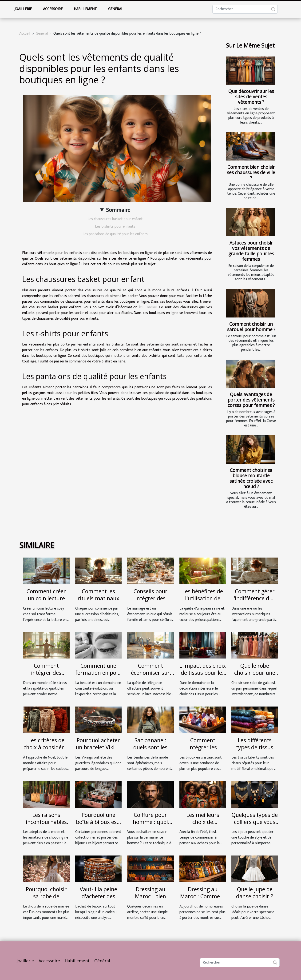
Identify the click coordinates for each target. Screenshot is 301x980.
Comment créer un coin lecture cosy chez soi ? (46, 598)
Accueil (25, 34)
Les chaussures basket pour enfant (115, 219)
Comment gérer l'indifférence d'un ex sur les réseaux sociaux (255, 602)
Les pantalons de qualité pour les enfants (115, 234)
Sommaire (118, 210)
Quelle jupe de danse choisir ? (255, 893)
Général (116, 9)
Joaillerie (23, 9)
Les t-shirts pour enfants (115, 227)
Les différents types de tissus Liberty (255, 747)
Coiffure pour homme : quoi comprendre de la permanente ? (150, 825)
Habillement (85, 9)
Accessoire (53, 9)
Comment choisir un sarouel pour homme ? (251, 327)
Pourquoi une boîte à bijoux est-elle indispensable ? (98, 825)
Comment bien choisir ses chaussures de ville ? (251, 172)
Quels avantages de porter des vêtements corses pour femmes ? (251, 400)
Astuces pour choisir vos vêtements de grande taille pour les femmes (251, 251)
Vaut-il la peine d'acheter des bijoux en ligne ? (98, 896)
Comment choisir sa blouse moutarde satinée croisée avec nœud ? (251, 478)
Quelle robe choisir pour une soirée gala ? (255, 673)
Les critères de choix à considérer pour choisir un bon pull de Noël (46, 751)
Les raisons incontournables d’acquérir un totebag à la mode (46, 825)
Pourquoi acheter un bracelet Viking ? (98, 747)
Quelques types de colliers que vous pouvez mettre (255, 822)
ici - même (148, 307)
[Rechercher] (245, 9)
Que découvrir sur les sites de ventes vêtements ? (251, 97)
